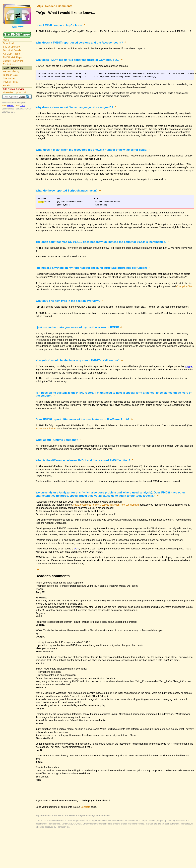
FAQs (39, 6)
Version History (11, 71)
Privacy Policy (10, 82)
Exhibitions (9, 64)
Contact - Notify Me (13, 61)
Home (6, 40)
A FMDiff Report (11, 54)
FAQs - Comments (13, 68)
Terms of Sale (10, 75)
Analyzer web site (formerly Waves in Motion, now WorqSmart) (106, 505)
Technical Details (12, 50)
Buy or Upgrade (11, 47)
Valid (8, 106)
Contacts (85, 807)
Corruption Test (185, 286)
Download (8, 43)
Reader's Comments (59, 6)
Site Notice (9, 78)
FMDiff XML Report (13, 57)
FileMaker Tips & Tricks (15, 93)
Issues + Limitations (46, 429)
